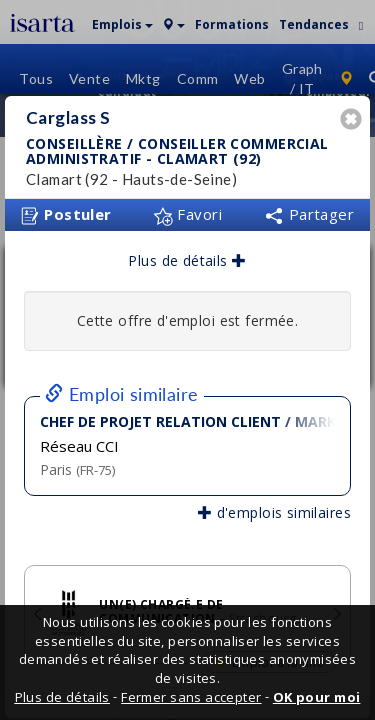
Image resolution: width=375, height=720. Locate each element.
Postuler (66, 209)
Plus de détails (187, 254)
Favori (187, 208)
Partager (309, 208)
